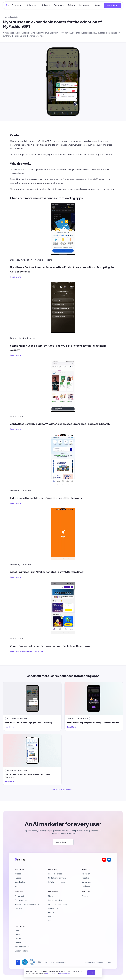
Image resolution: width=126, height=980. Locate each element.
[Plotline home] (8, 5)
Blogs (51, 896)
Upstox (18, 943)
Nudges (18, 878)
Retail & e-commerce (57, 882)
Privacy (108, 962)
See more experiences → (63, 790)
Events (51, 916)
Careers (85, 896)
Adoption (86, 878)
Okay (91, 973)
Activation (86, 874)
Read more (16, 277)
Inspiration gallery (55, 900)
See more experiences (32, 651)
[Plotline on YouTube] (104, 860)
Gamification (20, 882)
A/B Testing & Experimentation (27, 904)
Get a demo (113, 5)
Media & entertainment (57, 878)
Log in (98, 5)
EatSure (18, 939)
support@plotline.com (94, 962)
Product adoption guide (58, 904)
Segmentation (21, 900)
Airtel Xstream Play (22, 947)
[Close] (98, 973)
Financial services (55, 874)
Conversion (86, 882)
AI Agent (46, 5)
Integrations (53, 908)
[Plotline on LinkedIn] (109, 860)
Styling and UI (20, 896)
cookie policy (50, 974)
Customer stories (22, 951)
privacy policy (64, 974)
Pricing (71, 5)
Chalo (17, 935)
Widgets (18, 874)
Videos (18, 886)
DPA (50, 920)
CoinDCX (19, 931)
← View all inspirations (12, 17)
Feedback (86, 886)
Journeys (18, 908)
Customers (59, 5)
